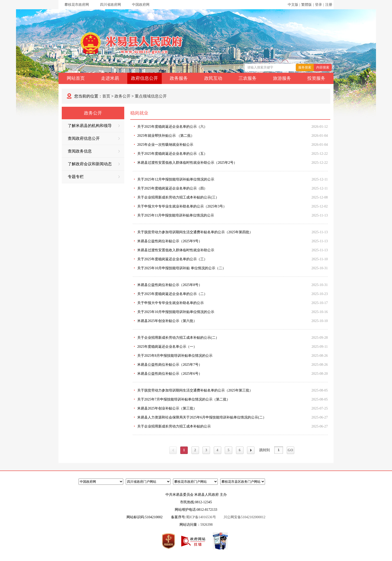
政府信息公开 (144, 78)
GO (290, 450)
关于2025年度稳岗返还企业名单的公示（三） (172, 259)
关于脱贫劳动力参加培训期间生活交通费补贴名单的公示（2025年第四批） (195, 232)
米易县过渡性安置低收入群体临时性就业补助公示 (176, 250)
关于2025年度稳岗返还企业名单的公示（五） (172, 154)
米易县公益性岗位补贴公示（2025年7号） (170, 365)
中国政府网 (141, 5)
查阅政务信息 (94, 151)
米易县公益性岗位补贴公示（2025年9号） (170, 241)
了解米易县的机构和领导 (94, 126)
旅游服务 (282, 78)
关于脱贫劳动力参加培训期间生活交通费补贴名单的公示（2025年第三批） (195, 390)
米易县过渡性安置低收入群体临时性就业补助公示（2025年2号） (187, 163)
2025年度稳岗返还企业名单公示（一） (167, 347)
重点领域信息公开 (151, 96)
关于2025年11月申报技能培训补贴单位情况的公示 (176, 215)
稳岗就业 (139, 113)
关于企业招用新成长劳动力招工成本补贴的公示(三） (178, 197)
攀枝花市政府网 (77, 5)
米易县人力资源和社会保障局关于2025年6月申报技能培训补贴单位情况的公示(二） (202, 417)
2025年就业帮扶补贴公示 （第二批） (166, 136)
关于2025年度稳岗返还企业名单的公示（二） (172, 294)
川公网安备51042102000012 (244, 517)
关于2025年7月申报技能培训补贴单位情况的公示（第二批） (184, 399)
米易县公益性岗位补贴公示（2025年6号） (170, 374)
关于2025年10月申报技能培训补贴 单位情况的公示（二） (181, 268)
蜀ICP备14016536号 (201, 517)
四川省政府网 (110, 5)
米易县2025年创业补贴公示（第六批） (167, 321)
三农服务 (247, 78)
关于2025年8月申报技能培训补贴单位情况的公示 (175, 356)
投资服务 (316, 78)
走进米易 (110, 78)
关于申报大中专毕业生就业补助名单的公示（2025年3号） (182, 206)
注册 (329, 5)
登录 (318, 5)
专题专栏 (94, 177)
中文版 (293, 5)
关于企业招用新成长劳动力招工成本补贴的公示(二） (178, 338)
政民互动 (213, 78)
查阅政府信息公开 (94, 138)
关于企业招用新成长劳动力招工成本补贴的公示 (174, 426)
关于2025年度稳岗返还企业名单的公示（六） (172, 127)
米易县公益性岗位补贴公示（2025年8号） (170, 285)
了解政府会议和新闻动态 (94, 164)
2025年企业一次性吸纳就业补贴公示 (165, 145)
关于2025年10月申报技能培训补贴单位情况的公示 (176, 312)
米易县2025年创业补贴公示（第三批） (167, 408)
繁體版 (306, 5)
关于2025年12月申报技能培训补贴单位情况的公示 (176, 179)
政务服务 (179, 78)
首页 (106, 96)
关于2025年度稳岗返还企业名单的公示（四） (172, 188)
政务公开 (122, 96)
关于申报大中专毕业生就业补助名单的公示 (170, 303)
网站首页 (76, 78)
